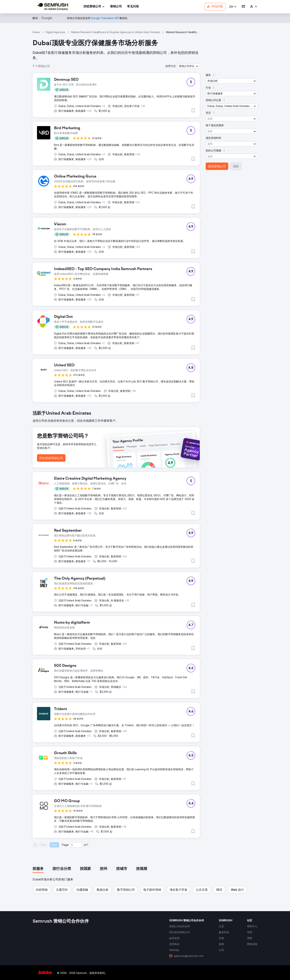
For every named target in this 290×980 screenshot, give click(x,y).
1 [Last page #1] (88, 845)
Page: (65, 845)
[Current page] (76, 845)
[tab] (38, 869)
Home (36, 32)
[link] (116, 7)
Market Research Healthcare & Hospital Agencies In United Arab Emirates (116, 32)
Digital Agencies (55, 32)
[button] (233, 7)
